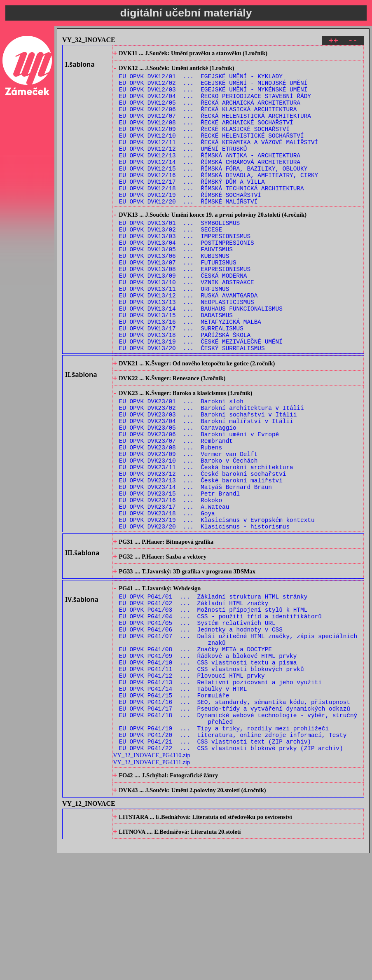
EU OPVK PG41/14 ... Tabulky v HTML (183, 798)
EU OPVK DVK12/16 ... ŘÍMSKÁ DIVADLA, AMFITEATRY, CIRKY (219, 198)
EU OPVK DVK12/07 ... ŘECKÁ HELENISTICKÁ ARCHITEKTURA (215, 127)
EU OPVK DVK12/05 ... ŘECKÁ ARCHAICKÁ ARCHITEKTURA (210, 112)
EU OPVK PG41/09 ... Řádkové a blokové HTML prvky (208, 759)
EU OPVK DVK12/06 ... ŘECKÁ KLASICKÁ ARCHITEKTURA (208, 120)
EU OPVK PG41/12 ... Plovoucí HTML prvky (192, 782)
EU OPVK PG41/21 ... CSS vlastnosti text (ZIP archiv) (215, 860)
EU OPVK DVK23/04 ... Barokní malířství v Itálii (206, 485)
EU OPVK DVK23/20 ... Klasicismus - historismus (204, 610)
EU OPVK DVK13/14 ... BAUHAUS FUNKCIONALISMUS (201, 355)
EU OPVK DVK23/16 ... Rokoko (171, 579)
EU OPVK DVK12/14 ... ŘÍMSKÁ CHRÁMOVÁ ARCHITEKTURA (210, 182)
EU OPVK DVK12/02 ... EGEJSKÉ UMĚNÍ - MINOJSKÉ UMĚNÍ (213, 88)
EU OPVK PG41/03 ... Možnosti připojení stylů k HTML (213, 704)
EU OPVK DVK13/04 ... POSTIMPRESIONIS (187, 277)
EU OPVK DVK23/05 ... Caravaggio (178, 493)
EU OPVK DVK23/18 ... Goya (167, 595)
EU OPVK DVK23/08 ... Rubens (171, 516)
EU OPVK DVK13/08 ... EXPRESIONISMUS (185, 308)
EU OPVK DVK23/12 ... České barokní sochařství (203, 548)
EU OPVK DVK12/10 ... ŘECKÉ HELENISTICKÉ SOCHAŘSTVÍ (212, 151)
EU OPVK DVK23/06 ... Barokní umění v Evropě (199, 501)
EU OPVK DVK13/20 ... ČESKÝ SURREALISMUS (192, 402)
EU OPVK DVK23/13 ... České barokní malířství (201, 555)
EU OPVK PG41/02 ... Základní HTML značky (194, 696)
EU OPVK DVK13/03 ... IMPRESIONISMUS (185, 269)
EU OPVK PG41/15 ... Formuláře (174, 806)
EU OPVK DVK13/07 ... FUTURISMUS (178, 301)
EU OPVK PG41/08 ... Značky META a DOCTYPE (195, 751)
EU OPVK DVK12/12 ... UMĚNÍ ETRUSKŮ (183, 167)
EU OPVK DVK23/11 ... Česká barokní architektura (206, 540)
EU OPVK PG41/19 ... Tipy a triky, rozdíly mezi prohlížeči (224, 845)
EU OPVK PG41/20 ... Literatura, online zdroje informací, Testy (233, 853)
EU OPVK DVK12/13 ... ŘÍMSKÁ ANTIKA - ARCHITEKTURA (210, 174)
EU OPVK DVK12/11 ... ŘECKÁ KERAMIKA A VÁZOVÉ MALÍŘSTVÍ (219, 159)
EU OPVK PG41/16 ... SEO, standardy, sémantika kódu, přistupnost (235, 813)
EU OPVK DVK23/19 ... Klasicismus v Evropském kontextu (217, 602)
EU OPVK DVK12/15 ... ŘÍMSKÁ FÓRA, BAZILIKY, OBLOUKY (213, 190)
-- (353, 42)
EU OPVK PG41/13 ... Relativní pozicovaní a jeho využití (220, 790)
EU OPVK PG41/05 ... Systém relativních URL (197, 719)
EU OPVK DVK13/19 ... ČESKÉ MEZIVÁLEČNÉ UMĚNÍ (201, 394)
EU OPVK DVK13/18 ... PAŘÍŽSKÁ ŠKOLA (185, 387)
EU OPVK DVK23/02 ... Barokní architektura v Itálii (212, 469)
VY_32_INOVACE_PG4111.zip (151, 882)
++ (333, 42)
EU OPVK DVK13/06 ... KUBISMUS (174, 293)
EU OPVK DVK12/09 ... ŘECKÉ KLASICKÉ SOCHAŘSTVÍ (204, 143)
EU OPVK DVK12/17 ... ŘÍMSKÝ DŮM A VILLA (192, 206)
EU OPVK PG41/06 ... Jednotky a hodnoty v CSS (201, 727)
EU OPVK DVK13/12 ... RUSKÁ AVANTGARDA (188, 340)
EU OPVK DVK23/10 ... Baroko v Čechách (188, 532)
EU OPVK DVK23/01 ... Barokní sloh (181, 462)
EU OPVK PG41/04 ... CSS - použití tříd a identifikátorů (220, 712)
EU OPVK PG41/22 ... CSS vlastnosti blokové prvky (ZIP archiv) (231, 868)
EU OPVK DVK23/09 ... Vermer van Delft (188, 524)
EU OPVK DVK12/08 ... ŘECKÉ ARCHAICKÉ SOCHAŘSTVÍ (206, 135)
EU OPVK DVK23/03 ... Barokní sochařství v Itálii (208, 477)
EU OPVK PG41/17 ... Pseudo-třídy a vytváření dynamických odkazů (235, 821)
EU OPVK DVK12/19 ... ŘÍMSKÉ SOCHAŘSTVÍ (190, 221)
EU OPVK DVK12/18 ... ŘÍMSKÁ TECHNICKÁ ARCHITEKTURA (212, 214)
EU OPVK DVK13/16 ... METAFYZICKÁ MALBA (190, 371)
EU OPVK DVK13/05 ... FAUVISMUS (176, 285)
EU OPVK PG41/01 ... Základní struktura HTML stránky (213, 688)
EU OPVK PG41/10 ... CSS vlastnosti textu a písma (208, 766)
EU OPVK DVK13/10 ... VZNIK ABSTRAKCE (187, 324)
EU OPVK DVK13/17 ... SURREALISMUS (181, 379)
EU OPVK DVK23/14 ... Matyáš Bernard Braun (195, 563)
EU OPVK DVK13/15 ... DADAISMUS (176, 363)
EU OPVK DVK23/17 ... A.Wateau (174, 587)
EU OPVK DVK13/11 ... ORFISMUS (174, 332)
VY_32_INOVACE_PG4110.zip (151, 875)
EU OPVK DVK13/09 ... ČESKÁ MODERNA (183, 316)
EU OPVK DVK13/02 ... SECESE (171, 261)
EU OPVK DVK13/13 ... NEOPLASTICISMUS (187, 347)
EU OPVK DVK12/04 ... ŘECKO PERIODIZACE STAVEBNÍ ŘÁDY (215, 104)
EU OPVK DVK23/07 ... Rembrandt (176, 509)
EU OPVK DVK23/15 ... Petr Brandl (180, 571)
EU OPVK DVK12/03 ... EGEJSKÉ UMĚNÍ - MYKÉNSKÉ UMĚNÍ (213, 96)
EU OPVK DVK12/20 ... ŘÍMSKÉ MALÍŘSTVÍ (188, 229)
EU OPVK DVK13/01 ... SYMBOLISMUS (180, 254)
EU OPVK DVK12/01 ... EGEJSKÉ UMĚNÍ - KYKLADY (201, 81)
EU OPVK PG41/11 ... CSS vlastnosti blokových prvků (212, 774)
